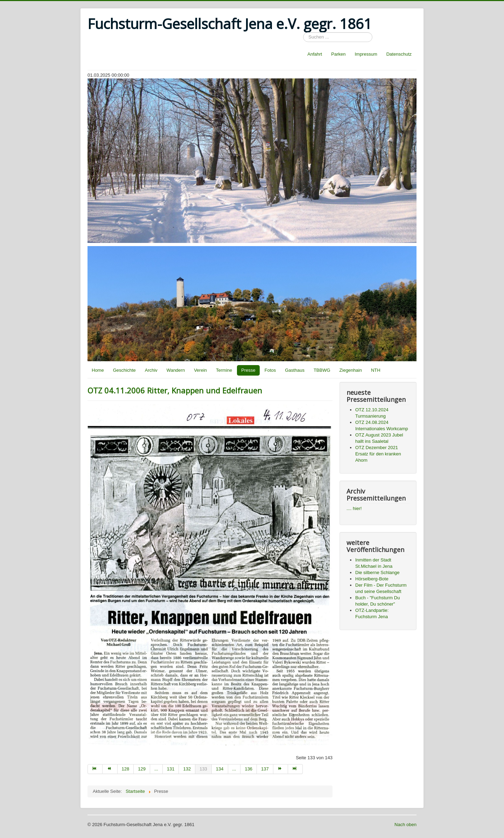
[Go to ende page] (295, 769)
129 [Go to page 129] (142, 769)
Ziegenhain (351, 370)
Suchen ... (303, 32)
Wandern (176, 370)
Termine (224, 370)
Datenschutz (399, 54)
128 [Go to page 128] (126, 769)
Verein (200, 370)
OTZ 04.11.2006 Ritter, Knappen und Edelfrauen (175, 390)
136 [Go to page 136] (248, 769)
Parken (338, 54)
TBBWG (322, 370)
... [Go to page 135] (234, 769)
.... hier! (354, 508)
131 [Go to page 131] (171, 769)
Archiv (151, 370)
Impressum (366, 54)
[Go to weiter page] (281, 769)
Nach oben (405, 825)
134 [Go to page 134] (220, 769)
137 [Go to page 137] (265, 769)
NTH (376, 370)
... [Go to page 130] (156, 769)
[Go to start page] (95, 769)
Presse (248, 370)
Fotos (270, 370)
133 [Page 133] (203, 769)
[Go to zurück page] (110, 769)
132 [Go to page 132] (187, 769)
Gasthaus (295, 370)
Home (98, 370)
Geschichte (124, 370)
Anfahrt (315, 54)
